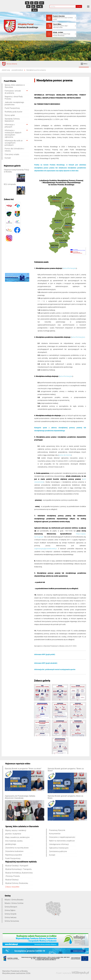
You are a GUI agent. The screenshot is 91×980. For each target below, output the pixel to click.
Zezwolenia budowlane (14, 851)
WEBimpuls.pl (80, 972)
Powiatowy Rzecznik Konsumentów (57, 832)
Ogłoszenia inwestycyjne (59, 848)
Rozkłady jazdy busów (13, 112)
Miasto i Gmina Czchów (14, 903)
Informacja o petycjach (10, 126)
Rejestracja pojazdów (14, 855)
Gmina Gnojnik (11, 914)
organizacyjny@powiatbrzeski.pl (45, 549)
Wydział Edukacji (12, 880)
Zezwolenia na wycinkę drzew (17, 848)
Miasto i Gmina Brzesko (14, 900)
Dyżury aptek (10, 115)
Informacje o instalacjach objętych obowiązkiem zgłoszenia (13, 134)
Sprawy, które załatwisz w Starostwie (15, 86)
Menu (84, 64)
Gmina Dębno (10, 910)
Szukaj (79, 6)
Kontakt (8, 158)
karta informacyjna (69, 268)
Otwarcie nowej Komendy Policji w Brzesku (16, 171)
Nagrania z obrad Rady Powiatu (14, 98)
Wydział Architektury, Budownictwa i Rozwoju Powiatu (19, 874)
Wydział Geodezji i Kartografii (17, 866)
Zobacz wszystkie (12, 887)
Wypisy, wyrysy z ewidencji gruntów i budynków (16, 832)
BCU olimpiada (10, 184)
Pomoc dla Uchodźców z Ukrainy (14, 150)
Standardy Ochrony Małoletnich (12, 120)
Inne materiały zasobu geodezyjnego (14, 843)
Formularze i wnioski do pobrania (13, 92)
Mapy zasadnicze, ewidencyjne (17, 837)
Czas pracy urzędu (12, 154)
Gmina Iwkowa (11, 917)
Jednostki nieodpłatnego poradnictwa (14, 103)
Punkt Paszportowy (12, 108)
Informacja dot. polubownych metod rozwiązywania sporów (55, 669)
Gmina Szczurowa (12, 921)
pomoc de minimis (65, 455)
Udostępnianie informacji (59, 844)
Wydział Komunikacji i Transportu (18, 869)
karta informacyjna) (78, 337)
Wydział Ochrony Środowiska (17, 883)
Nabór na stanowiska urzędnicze (62, 841)
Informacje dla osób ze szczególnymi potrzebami (14, 143)
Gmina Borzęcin (11, 907)
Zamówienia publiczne (58, 851)
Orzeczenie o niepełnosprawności (62, 837)
